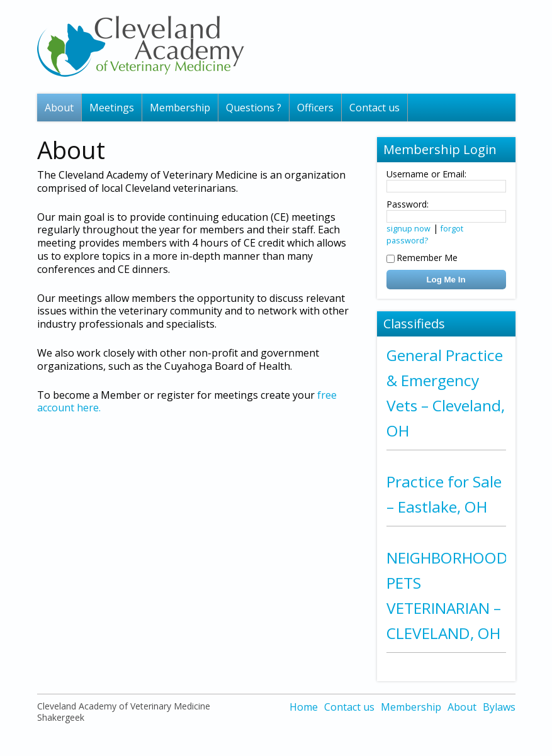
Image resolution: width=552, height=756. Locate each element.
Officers (315, 108)
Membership (180, 108)
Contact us (375, 108)
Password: (408, 204)
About (59, 108)
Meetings (112, 108)
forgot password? (425, 234)
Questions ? (254, 108)
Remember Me (422, 258)
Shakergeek (61, 717)
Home (304, 707)
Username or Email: (426, 174)
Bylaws (499, 707)
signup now (408, 229)
